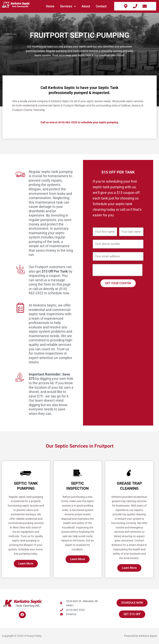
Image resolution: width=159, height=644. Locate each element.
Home (50, 6)
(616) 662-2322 (68, 122)
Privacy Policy (33, 636)
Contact (101, 6)
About (86, 6)
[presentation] (118, 270)
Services (68, 6)
